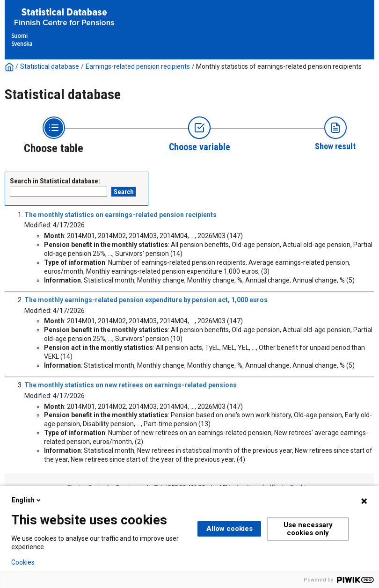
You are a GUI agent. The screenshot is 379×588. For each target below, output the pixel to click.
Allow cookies (230, 529)
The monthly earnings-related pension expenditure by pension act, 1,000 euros (146, 300)
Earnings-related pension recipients (138, 66)
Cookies (23, 562)
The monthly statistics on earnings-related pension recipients (120, 215)
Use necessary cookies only (308, 529)
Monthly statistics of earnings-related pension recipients (279, 66)
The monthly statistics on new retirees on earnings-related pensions (131, 385)
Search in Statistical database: (55, 181)
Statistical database (50, 66)
